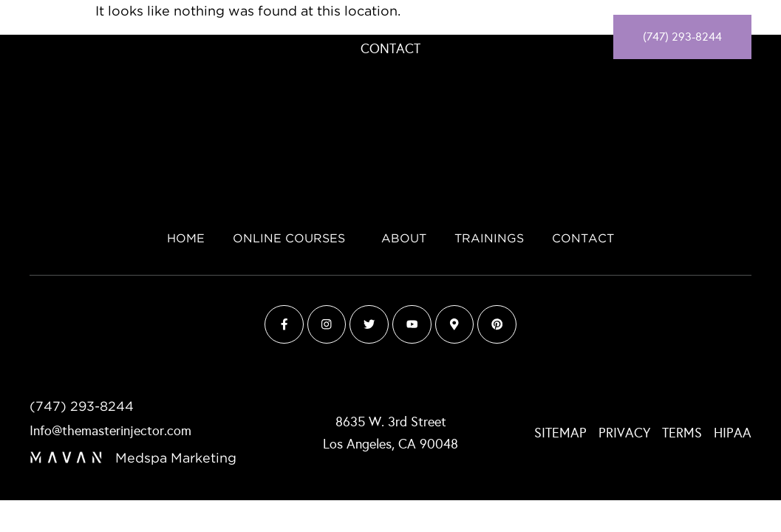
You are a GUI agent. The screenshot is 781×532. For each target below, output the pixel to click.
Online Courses (348, 25)
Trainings (515, 25)
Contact (390, 49)
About (446, 25)
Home (252, 25)
